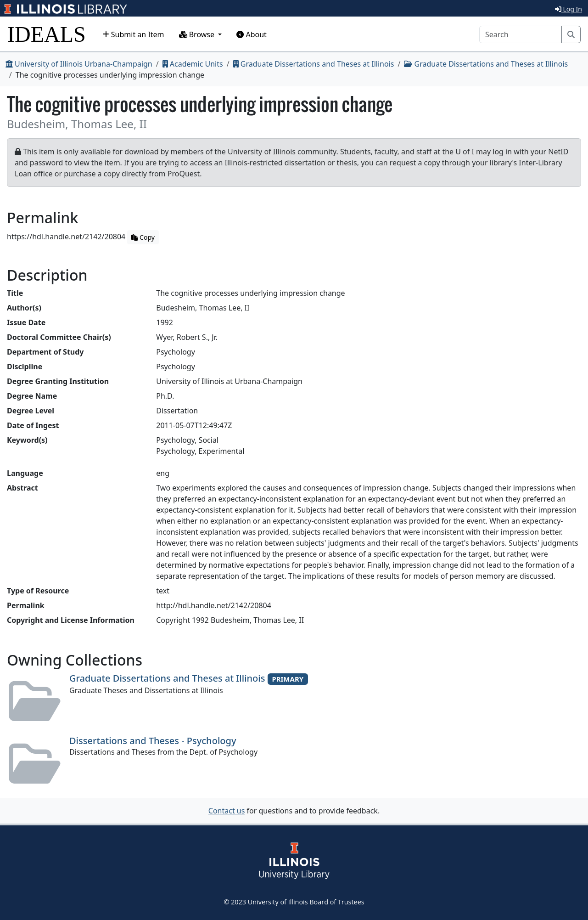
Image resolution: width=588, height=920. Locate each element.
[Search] (521, 34)
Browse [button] (198, 34)
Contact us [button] (227, 811)
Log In (568, 9)
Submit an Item (133, 34)
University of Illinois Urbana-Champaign (79, 64)
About (252, 34)
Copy (143, 237)
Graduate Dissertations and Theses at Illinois (314, 64)
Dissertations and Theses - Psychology (153, 741)
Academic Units (193, 64)
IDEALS (47, 34)
